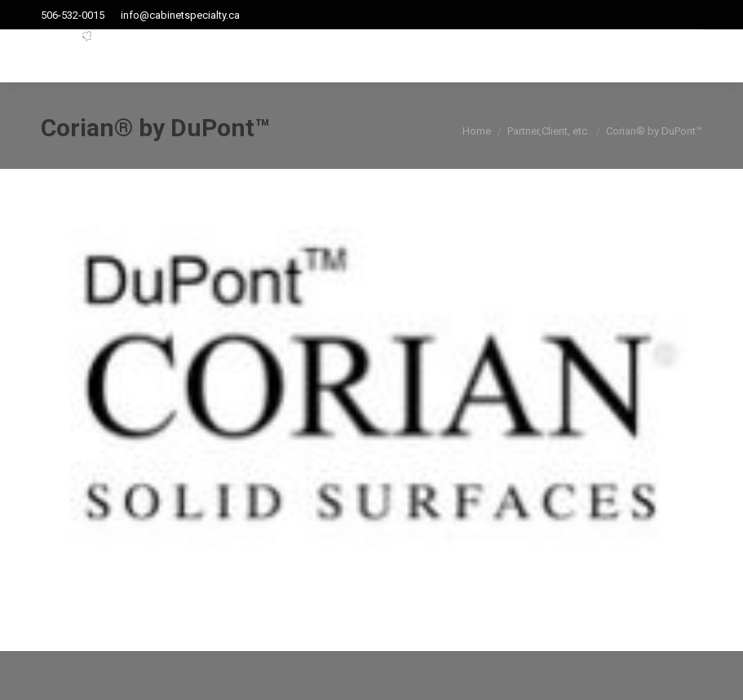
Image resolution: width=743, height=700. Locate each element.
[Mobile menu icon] (691, 56)
